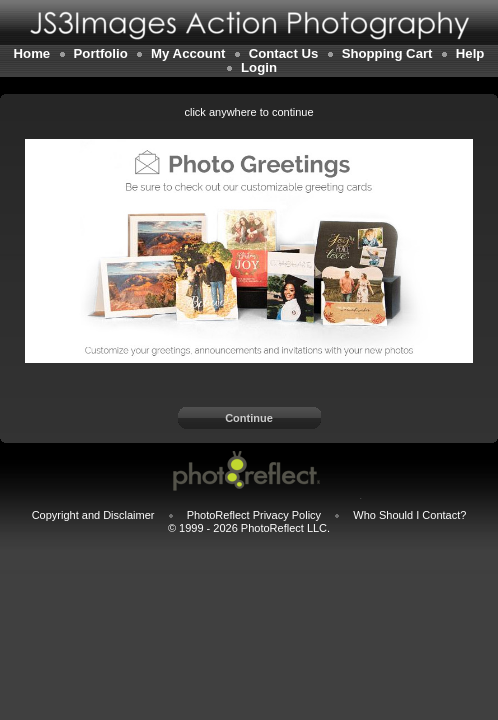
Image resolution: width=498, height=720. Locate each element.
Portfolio (101, 53)
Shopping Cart (387, 53)
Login (259, 67)
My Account (188, 53)
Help (470, 53)
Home (32, 53)
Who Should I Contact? (409, 515)
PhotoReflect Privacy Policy (254, 515)
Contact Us (284, 53)
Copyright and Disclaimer (95, 515)
